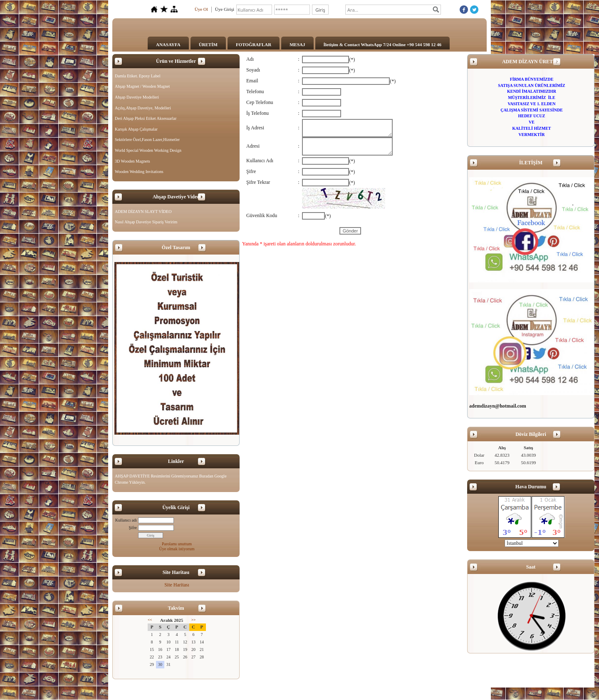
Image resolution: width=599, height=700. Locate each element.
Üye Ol (201, 9)
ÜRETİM (208, 45)
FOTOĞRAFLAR (254, 45)
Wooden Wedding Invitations (139, 172)
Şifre (133, 528)
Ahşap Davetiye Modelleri (137, 97)
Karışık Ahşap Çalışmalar (136, 129)
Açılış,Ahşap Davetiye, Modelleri (143, 108)
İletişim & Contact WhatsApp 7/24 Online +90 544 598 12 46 (383, 45)
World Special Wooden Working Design (148, 150)
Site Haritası (177, 585)
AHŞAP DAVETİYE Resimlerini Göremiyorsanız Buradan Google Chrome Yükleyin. (171, 479)
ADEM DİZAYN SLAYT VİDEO (143, 211)
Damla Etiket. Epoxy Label (137, 76)
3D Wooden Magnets (132, 161)
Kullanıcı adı (126, 520)
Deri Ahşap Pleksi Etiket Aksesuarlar (146, 118)
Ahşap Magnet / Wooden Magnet (142, 86)
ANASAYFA (168, 45)
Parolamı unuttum (177, 544)
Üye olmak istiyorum (177, 549)
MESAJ (297, 45)
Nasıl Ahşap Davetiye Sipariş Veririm (146, 222)
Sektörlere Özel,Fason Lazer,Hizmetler (147, 140)
